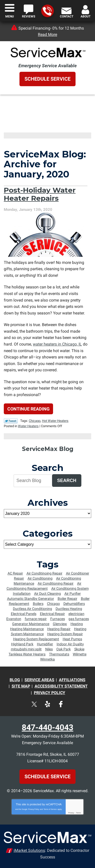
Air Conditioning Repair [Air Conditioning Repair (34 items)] (56, 583)
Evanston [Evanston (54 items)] (14, 619)
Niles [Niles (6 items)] (49, 649)
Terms (78, 813)
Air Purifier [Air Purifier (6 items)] (73, 593)
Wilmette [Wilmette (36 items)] (80, 654)
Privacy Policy (34, 809)
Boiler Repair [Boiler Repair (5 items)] (67, 599)
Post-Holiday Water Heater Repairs (40, 194)
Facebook (61, 704)
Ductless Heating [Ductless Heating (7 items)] (69, 609)
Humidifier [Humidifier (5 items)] (45, 644)
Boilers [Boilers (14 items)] (38, 604)
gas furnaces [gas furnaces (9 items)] (79, 619)
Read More (47, 35)
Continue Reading (28, 409)
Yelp (48, 704)
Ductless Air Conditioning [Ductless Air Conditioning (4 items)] (32, 609)
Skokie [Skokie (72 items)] (79, 649)
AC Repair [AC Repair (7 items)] (15, 573)
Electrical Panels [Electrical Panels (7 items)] (24, 614)
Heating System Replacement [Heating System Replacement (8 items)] (36, 639)
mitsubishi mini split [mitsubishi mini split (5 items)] (26, 649)
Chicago (35, 421)
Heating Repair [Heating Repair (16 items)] (59, 629)
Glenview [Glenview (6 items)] (60, 624)
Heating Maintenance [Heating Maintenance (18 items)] (27, 629)
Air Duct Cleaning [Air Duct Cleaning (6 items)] (47, 593)
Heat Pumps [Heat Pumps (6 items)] (72, 639)
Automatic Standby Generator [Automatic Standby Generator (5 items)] (31, 599)
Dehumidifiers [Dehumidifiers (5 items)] (74, 604)
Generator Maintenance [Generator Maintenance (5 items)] (31, 624)
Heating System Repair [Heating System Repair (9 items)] (65, 634)
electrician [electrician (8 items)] (76, 614)
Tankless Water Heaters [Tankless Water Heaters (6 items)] (27, 654)
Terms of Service (50, 809)
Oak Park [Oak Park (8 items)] (64, 649)
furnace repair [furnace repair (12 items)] (36, 619)
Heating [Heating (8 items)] (77, 624)
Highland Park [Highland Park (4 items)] (22, 644)
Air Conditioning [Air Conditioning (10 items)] (40, 578)
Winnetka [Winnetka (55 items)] (47, 659)
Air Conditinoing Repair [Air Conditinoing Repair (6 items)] (44, 573)
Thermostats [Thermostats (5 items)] (59, 654)
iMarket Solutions (29, 850)
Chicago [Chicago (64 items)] (53, 604)
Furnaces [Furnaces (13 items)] (58, 619)
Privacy (71, 813)
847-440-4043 (47, 11)
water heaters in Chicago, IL (57, 344)
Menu (10, 16)
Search (67, 481)
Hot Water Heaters (55, 421)
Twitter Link (11, 421)
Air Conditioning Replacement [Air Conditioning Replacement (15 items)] (44, 586)
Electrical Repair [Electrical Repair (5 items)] (52, 614)
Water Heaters (28, 426)
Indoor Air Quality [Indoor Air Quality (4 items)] (70, 644)
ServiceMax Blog (48, 449)
